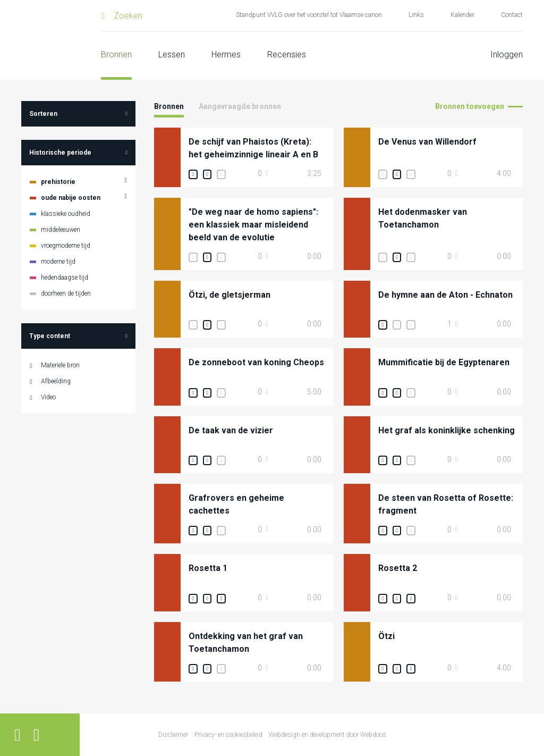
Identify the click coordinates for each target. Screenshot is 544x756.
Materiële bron (60, 365)
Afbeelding (56, 381)
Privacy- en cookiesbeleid (228, 735)
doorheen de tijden (66, 293)
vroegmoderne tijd (66, 246)
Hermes (226, 54)
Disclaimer (173, 735)
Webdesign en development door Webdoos (328, 735)
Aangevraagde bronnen (240, 106)
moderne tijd (58, 262)
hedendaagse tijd (65, 278)
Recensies (287, 54)
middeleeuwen (61, 230)
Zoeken (128, 16)
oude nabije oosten (71, 198)
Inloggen (507, 54)
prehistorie (58, 182)
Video (48, 397)
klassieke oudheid (66, 214)
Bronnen (116, 54)
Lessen (172, 54)
